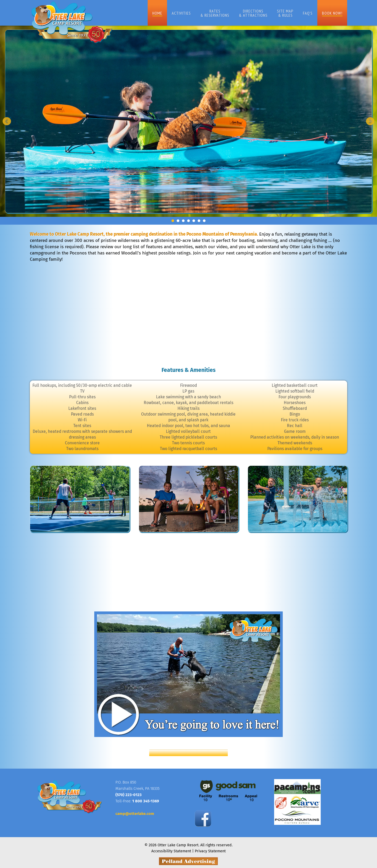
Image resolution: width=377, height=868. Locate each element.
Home (152, 13)
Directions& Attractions (248, 13)
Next (370, 121)
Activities (176, 13)
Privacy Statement (211, 849)
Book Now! (327, 13)
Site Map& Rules (280, 13)
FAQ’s (302, 13)
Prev (7, 121)
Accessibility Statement (171, 849)
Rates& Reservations (209, 13)
